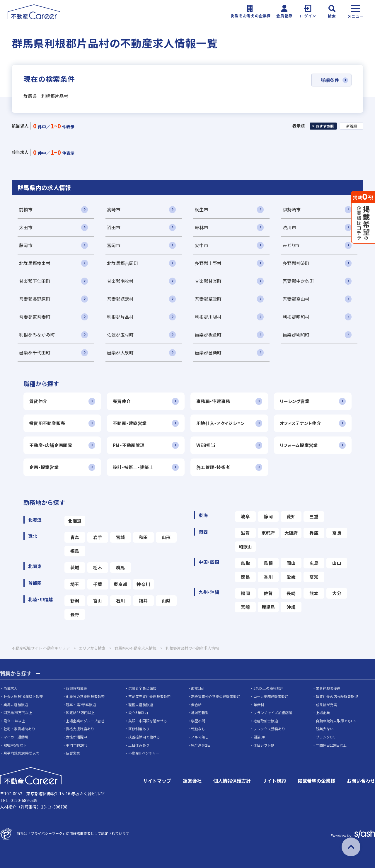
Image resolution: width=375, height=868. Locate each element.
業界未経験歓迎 (16, 705)
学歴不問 (198, 721)
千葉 (98, 584)
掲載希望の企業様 (316, 781)
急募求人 (11, 688)
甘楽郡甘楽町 (208, 281)
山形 (166, 537)
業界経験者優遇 (328, 688)
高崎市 (114, 209)
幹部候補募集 (76, 688)
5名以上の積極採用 (269, 688)
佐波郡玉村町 (120, 335)
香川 (268, 577)
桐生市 (202, 209)
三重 (314, 516)
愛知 (291, 516)
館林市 (202, 227)
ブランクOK (325, 737)
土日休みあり (139, 745)
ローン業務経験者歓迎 (271, 696)
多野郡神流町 (296, 263)
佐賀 (268, 593)
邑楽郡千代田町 (35, 353)
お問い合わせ (361, 781)
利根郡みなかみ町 (37, 335)
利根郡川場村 (208, 317)
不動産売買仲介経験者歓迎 (149, 696)
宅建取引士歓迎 (266, 721)
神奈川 (143, 584)
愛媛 (291, 577)
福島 (75, 551)
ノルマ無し (200, 737)
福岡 (245, 593)
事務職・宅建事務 (213, 401)
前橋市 (26, 209)
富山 (98, 601)
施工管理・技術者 (213, 467)
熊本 (314, 593)
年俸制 (259, 705)
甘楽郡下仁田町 (35, 281)
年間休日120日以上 (331, 745)
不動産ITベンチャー (144, 753)
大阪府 (291, 533)
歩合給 (196, 705)
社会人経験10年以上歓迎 (23, 696)
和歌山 (246, 547)
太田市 (26, 227)
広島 (314, 563)
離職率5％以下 (15, 745)
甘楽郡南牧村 (120, 281)
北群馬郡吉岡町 (123, 263)
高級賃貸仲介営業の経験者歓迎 (216, 696)
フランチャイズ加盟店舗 (273, 712)
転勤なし (198, 729)
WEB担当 (206, 445)
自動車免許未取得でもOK (336, 721)
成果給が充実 (326, 705)
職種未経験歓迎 (141, 705)
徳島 (245, 577)
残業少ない (325, 729)
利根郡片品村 (120, 317)
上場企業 (323, 712)
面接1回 (197, 688)
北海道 (75, 521)
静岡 (268, 516)
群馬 (121, 567)
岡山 (291, 563)
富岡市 (114, 245)
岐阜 (245, 516)
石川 (121, 601)
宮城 (121, 537)
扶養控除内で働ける (144, 737)
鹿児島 (268, 607)
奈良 (337, 533)
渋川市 (289, 227)
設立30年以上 (14, 721)
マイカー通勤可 (16, 737)
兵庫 (314, 533)
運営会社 (192, 781)
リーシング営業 (295, 401)
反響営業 (73, 753)
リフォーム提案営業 (299, 445)
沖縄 (291, 607)
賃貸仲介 (38, 401)
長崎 (291, 593)
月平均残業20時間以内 (21, 753)
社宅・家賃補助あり (19, 729)
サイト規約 (274, 781)
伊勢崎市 (292, 209)
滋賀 (245, 533)
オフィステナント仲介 (300, 423)
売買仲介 (122, 401)
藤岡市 (26, 245)
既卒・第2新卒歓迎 (81, 705)
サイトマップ (157, 781)
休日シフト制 (264, 745)
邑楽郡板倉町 (208, 335)
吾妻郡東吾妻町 (35, 317)
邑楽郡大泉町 (120, 353)
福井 (143, 601)
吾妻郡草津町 (208, 299)
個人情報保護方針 (232, 781)
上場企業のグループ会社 (85, 721)
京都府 (268, 533)
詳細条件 (330, 80)
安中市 (202, 245)
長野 (75, 614)
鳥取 (245, 563)
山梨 (166, 601)
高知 (314, 577)
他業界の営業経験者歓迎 (85, 696)
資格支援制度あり (80, 729)
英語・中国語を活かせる (148, 721)
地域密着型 (200, 712)
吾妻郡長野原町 (35, 299)
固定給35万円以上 (80, 712)
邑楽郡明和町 (296, 335)
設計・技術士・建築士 (133, 467)
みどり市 (291, 245)
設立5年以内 (138, 712)
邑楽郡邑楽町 (208, 353)
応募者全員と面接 (142, 688)
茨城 (75, 567)
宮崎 (245, 607)
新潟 (75, 601)
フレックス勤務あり (269, 729)
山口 (337, 563)
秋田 (143, 537)
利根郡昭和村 (296, 317)
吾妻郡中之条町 (298, 281)
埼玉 (75, 584)
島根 (268, 563)
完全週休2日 (201, 745)
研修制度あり (139, 729)
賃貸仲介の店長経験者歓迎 (337, 696)
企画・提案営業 (44, 467)
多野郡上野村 (208, 263)
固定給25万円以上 (18, 712)
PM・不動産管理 (129, 445)
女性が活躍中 (76, 737)
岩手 (98, 537)
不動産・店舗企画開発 (51, 445)
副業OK (259, 737)
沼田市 (114, 227)
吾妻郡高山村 (296, 299)
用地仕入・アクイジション (220, 423)
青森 (75, 537)
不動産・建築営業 (130, 423)
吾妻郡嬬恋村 (120, 299)
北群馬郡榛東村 (35, 263)
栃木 (98, 567)
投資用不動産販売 (47, 423)
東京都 (120, 584)
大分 (337, 593)
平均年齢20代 (77, 745)
